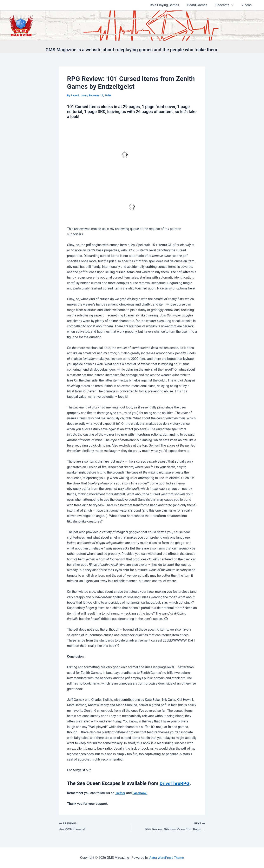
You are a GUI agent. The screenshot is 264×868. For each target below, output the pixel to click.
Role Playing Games (170, 5)
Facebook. (140, 793)
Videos (247, 5)
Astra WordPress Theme (166, 858)
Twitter (121, 793)
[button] (234, 5)
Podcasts (227, 5)
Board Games (201, 5)
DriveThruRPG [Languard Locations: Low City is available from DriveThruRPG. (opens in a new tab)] (175, 783)
